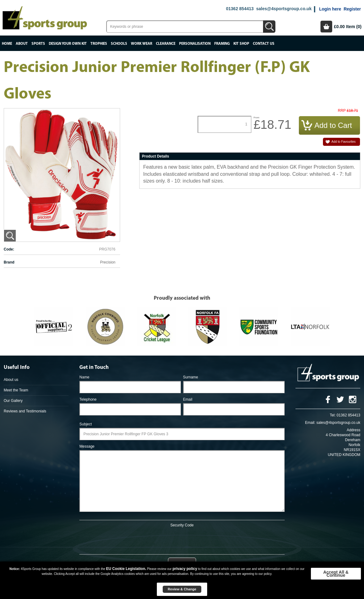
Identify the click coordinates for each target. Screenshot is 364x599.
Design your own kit (68, 44)
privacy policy (185, 569)
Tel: (333, 415)
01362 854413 (240, 9)
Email (188, 399)
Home (7, 44)
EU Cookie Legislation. (126, 569)
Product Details (156, 156)
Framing (222, 44)
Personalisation (195, 44)
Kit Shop (241, 44)
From (256, 118)
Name (84, 377)
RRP (342, 111)
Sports (38, 44)
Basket (326, 27)
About (22, 44)
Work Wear (142, 44)
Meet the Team (16, 390)
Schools (119, 44)
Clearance (166, 44)
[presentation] (182, 540)
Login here (330, 9)
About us (11, 380)
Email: (310, 423)
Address (354, 430)
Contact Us (264, 44)
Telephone (88, 399)
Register (352, 9)
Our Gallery (13, 401)
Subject (86, 424)
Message (87, 446)
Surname (191, 377)
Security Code (182, 525)
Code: (9, 249)
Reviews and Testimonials (25, 411)
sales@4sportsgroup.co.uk (284, 9)
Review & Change (182, 589)
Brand (9, 262)
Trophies (99, 44)
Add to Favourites (344, 142)
